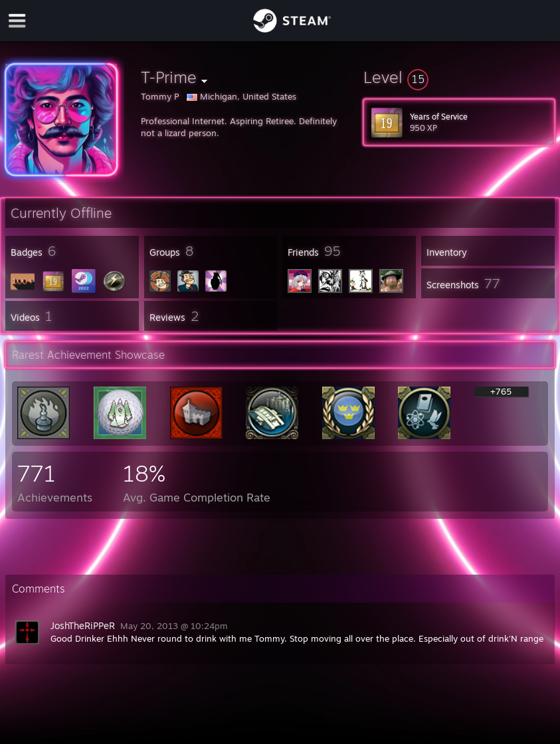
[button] (459, 77)
